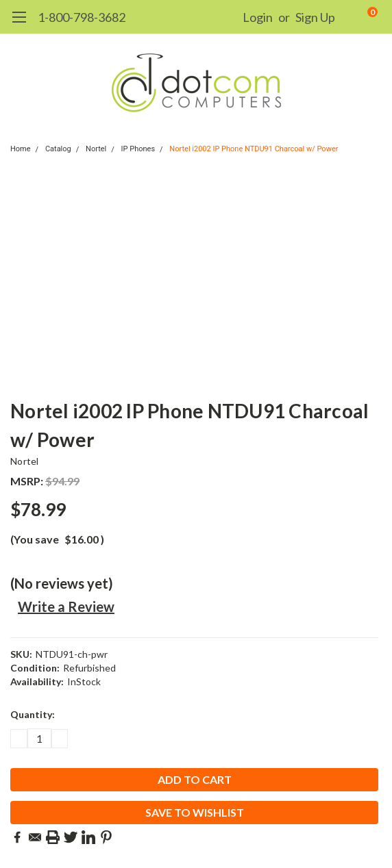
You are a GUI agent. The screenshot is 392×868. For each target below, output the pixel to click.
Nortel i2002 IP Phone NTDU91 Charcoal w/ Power (254, 149)
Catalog (58, 149)
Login (258, 17)
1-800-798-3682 (82, 17)
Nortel (96, 149)
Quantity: (33, 714)
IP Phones (138, 149)
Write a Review (66, 607)
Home (21, 149)
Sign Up (315, 17)
